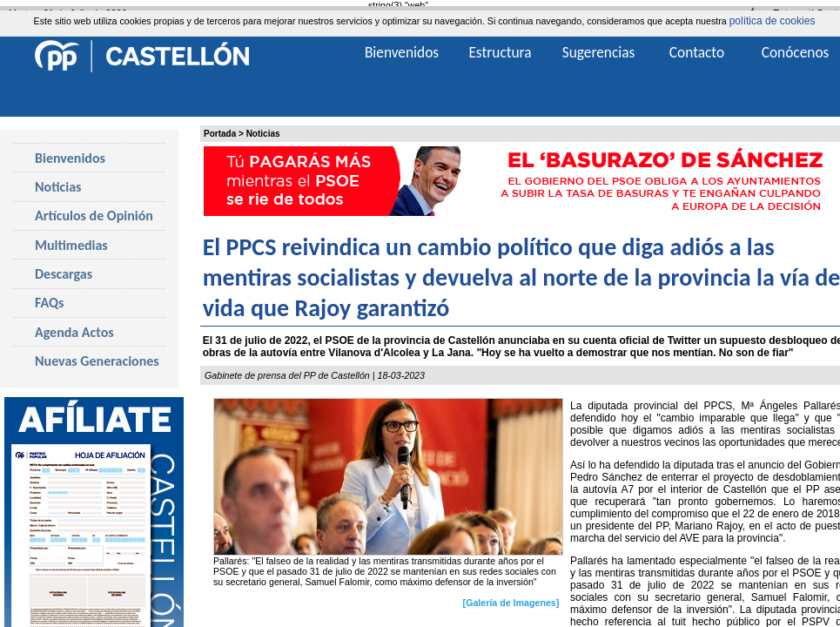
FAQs (49, 303)
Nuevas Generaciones (97, 361)
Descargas (64, 274)
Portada (220, 134)
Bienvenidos (70, 158)
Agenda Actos (74, 332)
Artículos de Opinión (94, 216)
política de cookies (773, 21)
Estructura (500, 52)
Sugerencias (599, 52)
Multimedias (71, 245)
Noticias (263, 134)
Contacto (697, 52)
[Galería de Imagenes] (511, 603)
